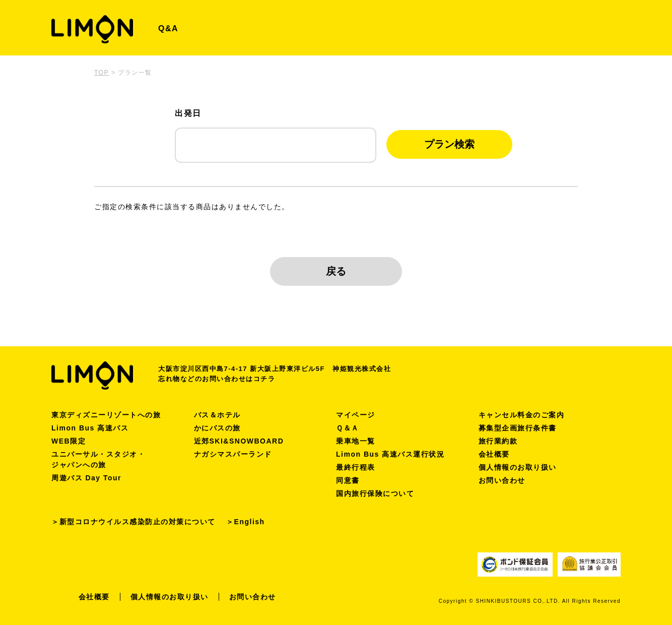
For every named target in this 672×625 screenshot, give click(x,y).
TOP (102, 73)
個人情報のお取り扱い (518, 467)
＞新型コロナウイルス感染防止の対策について (133, 522)
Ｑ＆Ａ (348, 428)
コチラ (264, 379)
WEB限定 (69, 441)
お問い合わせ (502, 480)
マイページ (356, 415)
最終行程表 (356, 467)
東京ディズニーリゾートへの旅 (106, 415)
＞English (246, 522)
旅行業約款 (498, 441)
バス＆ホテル (217, 415)
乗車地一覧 (356, 441)
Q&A (168, 28)
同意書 (348, 480)
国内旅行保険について (375, 493)
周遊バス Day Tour (86, 478)
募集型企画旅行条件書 (518, 428)
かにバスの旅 (217, 428)
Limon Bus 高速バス (90, 428)
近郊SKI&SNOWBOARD (239, 441)
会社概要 (494, 454)
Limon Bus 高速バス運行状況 (390, 454)
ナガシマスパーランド (233, 454)
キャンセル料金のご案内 (522, 415)
